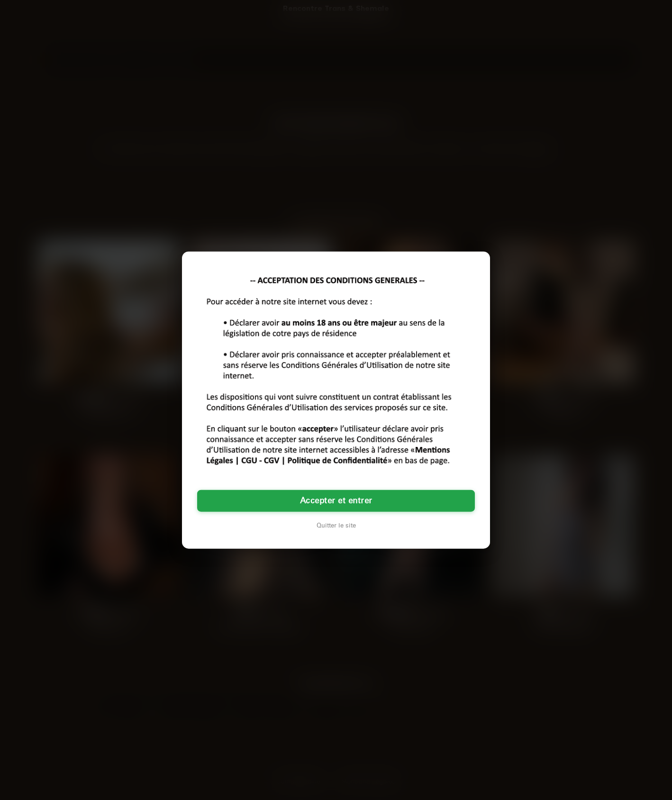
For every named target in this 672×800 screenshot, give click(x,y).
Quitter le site (336, 525)
